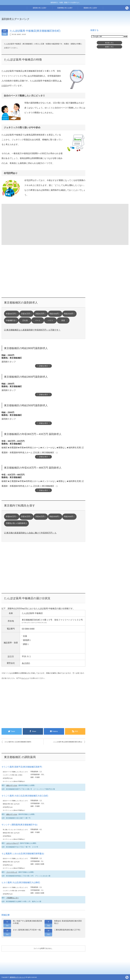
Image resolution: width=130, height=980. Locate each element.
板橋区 (19, 34)
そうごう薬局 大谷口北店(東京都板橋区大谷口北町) (25, 796)
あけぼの (26, 663)
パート (38, 320)
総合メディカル (12, 785)
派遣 (63, 320)
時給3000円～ (55, 314)
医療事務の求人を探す (65, 8)
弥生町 (24, 34)
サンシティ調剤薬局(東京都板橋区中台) (19, 825)
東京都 (14, 34)
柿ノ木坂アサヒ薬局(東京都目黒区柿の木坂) (27, 922)
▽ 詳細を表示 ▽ (43, 366)
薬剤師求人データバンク (15, 19)
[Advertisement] (22, 224)
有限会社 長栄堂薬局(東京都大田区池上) (68, 922)
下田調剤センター (12, 898)
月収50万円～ (26, 314)
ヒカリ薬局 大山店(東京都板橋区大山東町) (21, 883)
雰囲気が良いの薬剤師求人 (17, 523)
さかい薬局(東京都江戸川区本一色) (27, 930)
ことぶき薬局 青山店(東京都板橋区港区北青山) (68, 742)
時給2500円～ (69, 314)
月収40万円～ (41, 314)
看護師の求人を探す (90, 8)
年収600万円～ (12, 314)
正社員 (25, 320)
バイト (50, 320)
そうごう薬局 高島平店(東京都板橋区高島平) (22, 767)
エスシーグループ (12, 843)
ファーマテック (12, 872)
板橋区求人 (109, 47)
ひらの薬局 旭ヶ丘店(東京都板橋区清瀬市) (18, 742)
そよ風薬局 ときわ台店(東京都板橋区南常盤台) (23, 854)
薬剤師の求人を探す (40, 8)
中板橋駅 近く (11, 320)
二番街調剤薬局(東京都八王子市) (67, 930)
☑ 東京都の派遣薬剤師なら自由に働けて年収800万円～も (30, 533)
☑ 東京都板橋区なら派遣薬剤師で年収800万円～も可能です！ (32, 330)
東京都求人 (109, 43)
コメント (25, 678)
